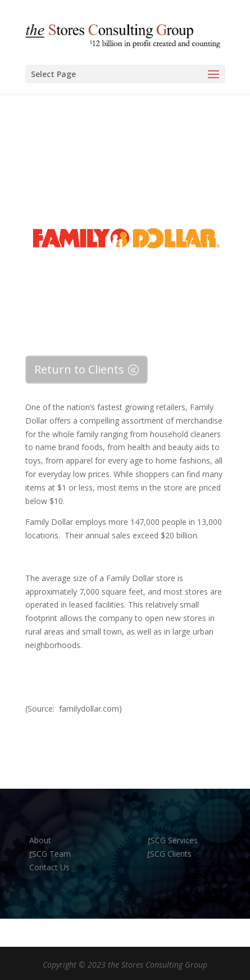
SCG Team (50, 854)
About (41, 840)
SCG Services (173, 840)
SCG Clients (169, 854)
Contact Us (49, 867)
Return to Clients (79, 369)
